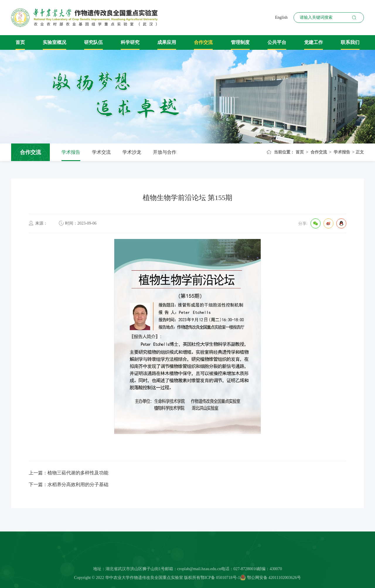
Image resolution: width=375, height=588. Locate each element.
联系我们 (350, 42)
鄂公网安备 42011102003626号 (270, 579)
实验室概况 (54, 42)
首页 (20, 42)
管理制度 (240, 42)
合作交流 (203, 42)
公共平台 (277, 42)
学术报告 (71, 152)
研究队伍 (93, 42)
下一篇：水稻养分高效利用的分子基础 (69, 484)
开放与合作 (165, 152)
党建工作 (313, 42)
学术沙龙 (132, 152)
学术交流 (101, 152)
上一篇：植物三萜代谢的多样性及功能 (69, 473)
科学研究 (130, 42)
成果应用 (167, 42)
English (281, 17)
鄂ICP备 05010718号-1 (220, 579)
